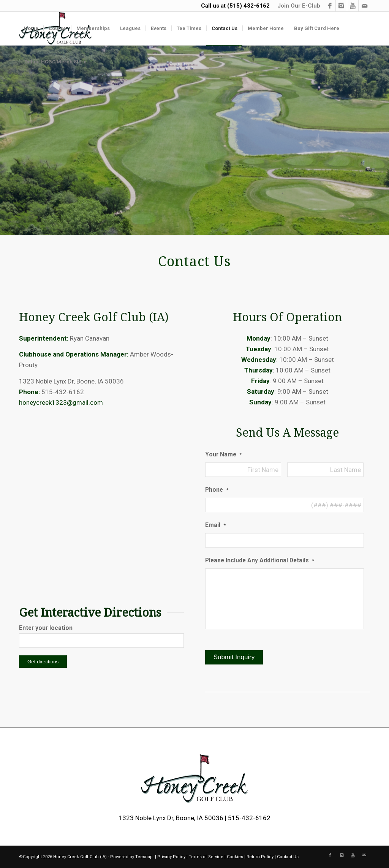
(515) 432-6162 (248, 6)
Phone (217, 490)
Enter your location (46, 628)
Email (215, 525)
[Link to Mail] (364, 6)
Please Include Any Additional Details (260, 560)
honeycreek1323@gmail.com (61, 402)
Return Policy (260, 857)
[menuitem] (297, 6)
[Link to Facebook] (330, 6)
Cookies (235, 857)
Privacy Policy (171, 857)
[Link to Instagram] (341, 6)
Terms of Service (206, 857)
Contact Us (288, 857)
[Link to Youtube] (353, 6)
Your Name (223, 454)
